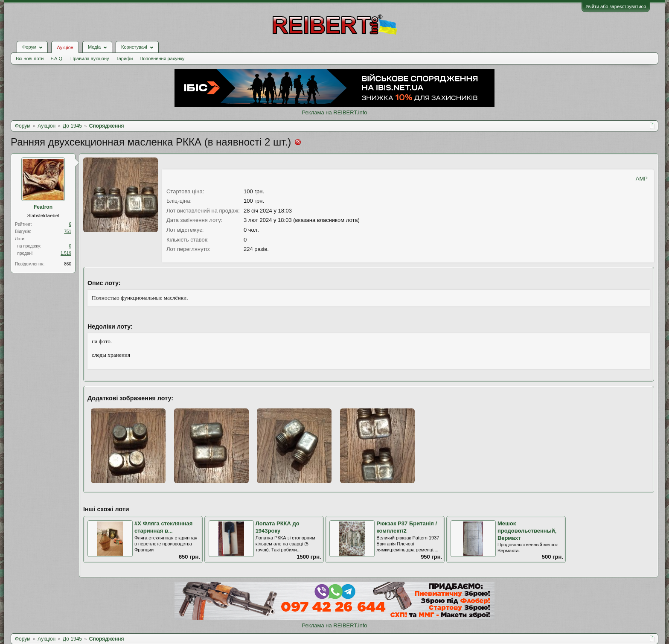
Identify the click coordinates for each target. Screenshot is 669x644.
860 (68, 264)
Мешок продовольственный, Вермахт (527, 530)
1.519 (66, 253)
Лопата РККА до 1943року (278, 527)
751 (68, 232)
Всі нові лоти (30, 58)
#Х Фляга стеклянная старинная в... (163, 527)
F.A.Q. (57, 58)
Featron (43, 207)
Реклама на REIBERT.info (334, 112)
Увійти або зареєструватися (616, 6)
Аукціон (65, 47)
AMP (642, 179)
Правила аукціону (90, 58)
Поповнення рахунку (162, 58)
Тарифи (125, 58)
